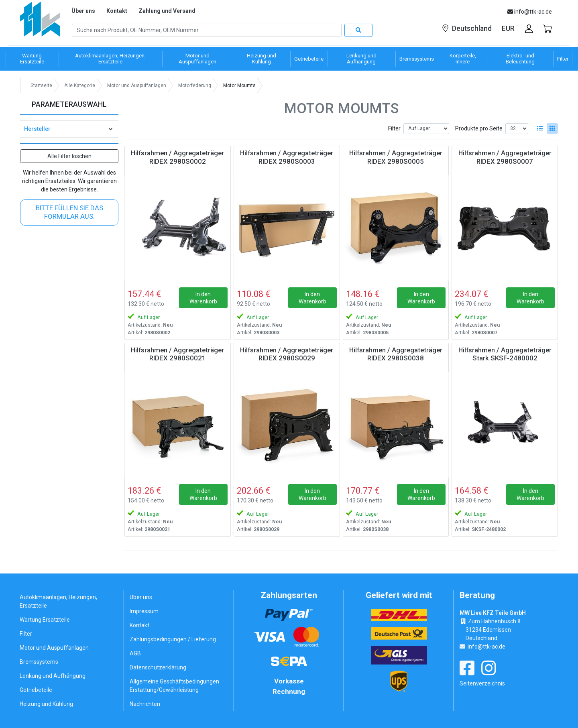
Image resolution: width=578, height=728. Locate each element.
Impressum (144, 611)
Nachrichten (145, 704)
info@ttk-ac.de (486, 647)
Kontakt (117, 11)
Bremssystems (39, 662)
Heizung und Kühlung (46, 704)
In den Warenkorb (203, 298)
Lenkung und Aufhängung (53, 676)
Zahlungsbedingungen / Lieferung (173, 639)
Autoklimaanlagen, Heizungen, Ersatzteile (58, 601)
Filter (394, 128)
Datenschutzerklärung (158, 667)
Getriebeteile (36, 690)
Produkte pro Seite (479, 128)
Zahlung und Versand (167, 11)
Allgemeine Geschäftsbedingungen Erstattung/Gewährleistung (174, 686)
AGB (135, 653)
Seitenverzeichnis (482, 683)
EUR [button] (508, 28)
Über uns (83, 11)
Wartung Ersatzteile (45, 620)
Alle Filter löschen (69, 156)
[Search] (207, 31)
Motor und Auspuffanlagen (54, 648)
